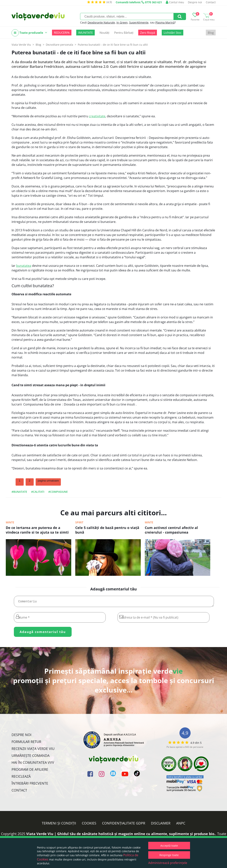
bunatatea (24, 266)
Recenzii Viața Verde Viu (33, 750)
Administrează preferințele (168, 863)
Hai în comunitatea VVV (33, 764)
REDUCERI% (62, 33)
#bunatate (19, 492)
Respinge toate (169, 855)
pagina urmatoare (48, 481)
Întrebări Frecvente (30, 785)
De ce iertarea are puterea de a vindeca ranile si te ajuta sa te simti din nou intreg (37, 530)
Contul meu (175, 2)
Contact (211, 2)
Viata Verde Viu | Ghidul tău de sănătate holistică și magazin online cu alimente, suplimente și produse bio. (121, 835)
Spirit (79, 522)
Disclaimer (161, 825)
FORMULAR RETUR (26, 743)
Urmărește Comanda (31, 757)
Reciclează (21, 778)
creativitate (97, 116)
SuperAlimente (139, 22)
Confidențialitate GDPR (124, 825)
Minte (10, 522)
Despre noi (195, 2)
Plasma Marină (165, 22)
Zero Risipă (148, 33)
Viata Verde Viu (21, 45)
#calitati (38, 492)
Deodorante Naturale (101, 22)
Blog (211, 33)
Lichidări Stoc (173, 33)
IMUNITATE (85, 33)
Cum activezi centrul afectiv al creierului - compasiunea (171, 530)
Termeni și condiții (59, 825)
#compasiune (58, 492)
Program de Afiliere (30, 771)
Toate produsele (29, 33)
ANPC (181, 825)
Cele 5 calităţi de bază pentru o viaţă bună (107, 530)
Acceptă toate (169, 846)
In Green (122, 22)
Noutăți (104, 33)
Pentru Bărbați (124, 33)
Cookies (89, 825)
